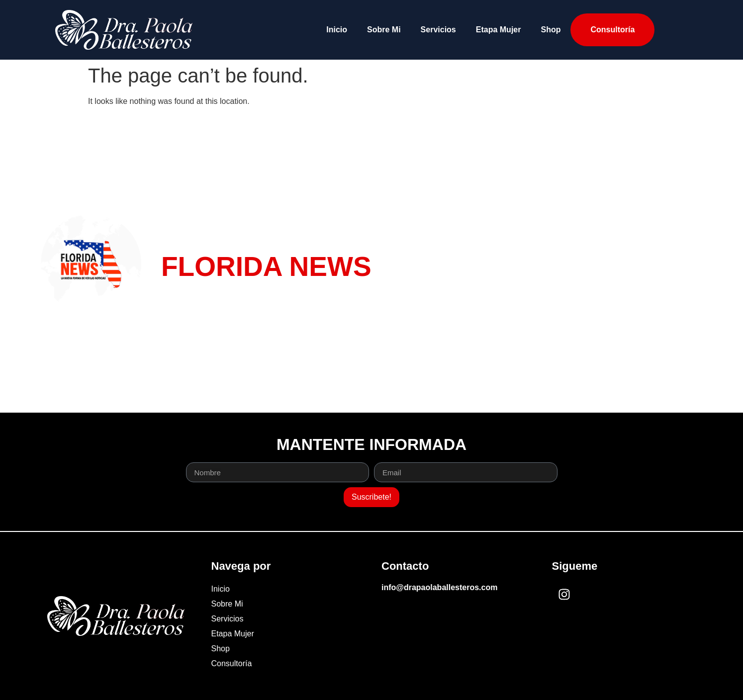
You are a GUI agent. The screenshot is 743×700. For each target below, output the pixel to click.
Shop (551, 30)
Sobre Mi (384, 30)
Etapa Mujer (499, 30)
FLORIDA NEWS (266, 266)
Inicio (337, 30)
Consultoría (612, 30)
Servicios (438, 30)
